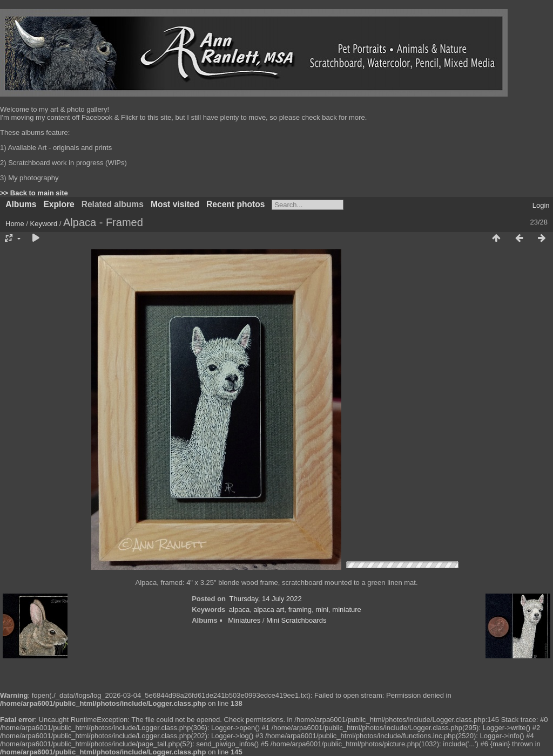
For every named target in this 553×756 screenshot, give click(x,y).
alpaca (239, 609)
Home (15, 224)
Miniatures (244, 620)
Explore (59, 204)
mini (322, 609)
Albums (21, 204)
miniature (346, 609)
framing (300, 609)
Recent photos (235, 204)
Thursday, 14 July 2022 (266, 599)
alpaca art (269, 609)
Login (541, 205)
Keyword (44, 224)
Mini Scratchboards (296, 620)
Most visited (175, 204)
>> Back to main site (34, 193)
